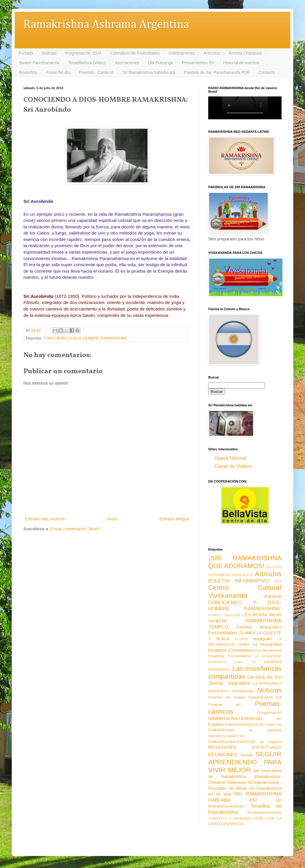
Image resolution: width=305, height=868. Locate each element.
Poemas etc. (225, 705)
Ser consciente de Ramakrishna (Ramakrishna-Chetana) (245, 777)
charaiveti (273, 596)
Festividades (223, 633)
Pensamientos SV (198, 63)
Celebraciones (182, 53)
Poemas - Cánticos (96, 72)
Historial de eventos (241, 63)
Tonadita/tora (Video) (87, 63)
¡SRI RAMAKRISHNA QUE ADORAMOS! (245, 562)
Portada (26, 53)
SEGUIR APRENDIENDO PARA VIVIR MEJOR (245, 762)
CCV (278, 581)
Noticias (49, 53)
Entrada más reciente (45, 519)
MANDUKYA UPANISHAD (231, 691)
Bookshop (28, 72)
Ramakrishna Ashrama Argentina (106, 25)
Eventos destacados (259, 627)
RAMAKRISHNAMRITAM (226, 736)
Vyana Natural (230, 458)
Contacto (267, 72)
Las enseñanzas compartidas (245, 672)
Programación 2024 (83, 53)
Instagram (262, 639)
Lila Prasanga (160, 63)
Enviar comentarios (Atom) (75, 529)
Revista (247, 755)
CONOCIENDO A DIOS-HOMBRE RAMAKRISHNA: (85, 338)
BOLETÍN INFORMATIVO (239, 581)
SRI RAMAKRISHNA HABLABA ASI (245, 797)
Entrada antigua (174, 519)
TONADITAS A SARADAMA (230, 818)
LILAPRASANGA (268, 684)
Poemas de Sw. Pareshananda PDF (217, 72)
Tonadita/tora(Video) (264, 813)
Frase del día (58, 72)
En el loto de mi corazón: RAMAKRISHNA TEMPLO (245, 621)
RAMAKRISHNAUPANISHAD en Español (245, 742)
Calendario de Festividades (135, 53)
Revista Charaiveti (245, 53)
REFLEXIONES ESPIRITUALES (245, 747)
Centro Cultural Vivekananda (245, 592)
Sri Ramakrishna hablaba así (149, 72)
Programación (269, 713)
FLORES (241, 639)
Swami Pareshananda (39, 63)
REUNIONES (223, 755)
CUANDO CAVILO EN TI (226, 615)
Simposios (237, 782)
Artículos (211, 53)
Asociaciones (127, 63)
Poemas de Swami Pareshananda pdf (245, 697)
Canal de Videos (233, 466)
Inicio (112, 519)
